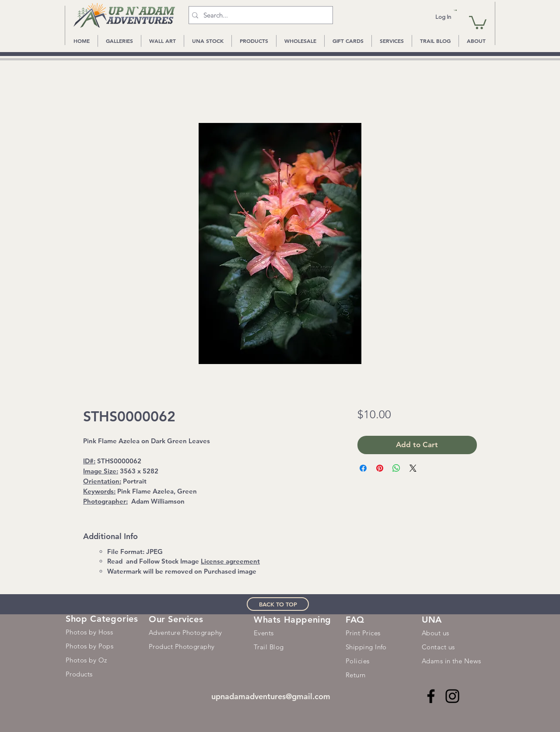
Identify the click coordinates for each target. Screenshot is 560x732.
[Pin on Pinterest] (380, 468)
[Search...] (259, 15)
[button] (455, 10)
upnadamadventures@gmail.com (271, 696)
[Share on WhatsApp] (396, 468)
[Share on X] (413, 468)
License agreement (230, 561)
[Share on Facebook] (363, 468)
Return (356, 675)
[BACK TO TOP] (278, 604)
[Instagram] (452, 696)
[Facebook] (431, 696)
